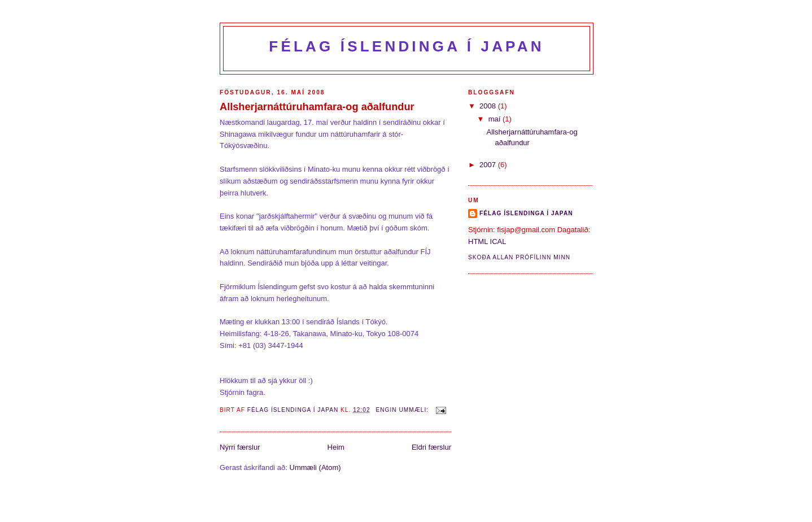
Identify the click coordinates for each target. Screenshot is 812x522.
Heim (336, 447)
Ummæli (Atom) (315, 467)
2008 (489, 106)
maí (496, 119)
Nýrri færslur (240, 447)
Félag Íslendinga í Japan (406, 46)
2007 (489, 165)
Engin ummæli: (403, 410)
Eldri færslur (431, 447)
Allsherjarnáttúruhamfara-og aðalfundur (317, 107)
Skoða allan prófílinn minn (519, 257)
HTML (478, 242)
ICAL (498, 242)
